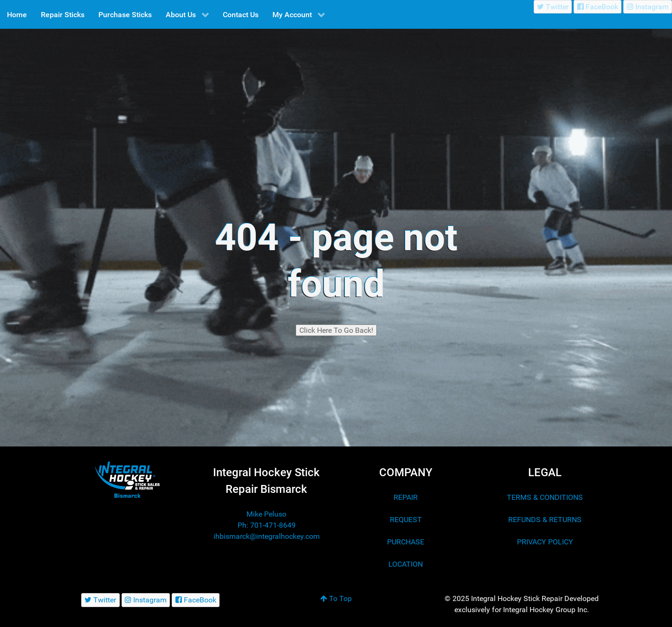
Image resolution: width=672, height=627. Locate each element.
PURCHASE (406, 542)
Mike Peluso (266, 514)
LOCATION (406, 564)
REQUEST (406, 520)
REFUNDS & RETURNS (545, 520)
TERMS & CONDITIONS (545, 497)
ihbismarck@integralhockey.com (267, 536)
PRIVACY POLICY (545, 542)
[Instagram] (648, 7)
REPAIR (406, 497)
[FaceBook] (598, 7)
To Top (336, 598)
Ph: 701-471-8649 (267, 525)
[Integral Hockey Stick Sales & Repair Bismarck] (127, 480)
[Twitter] (553, 7)
